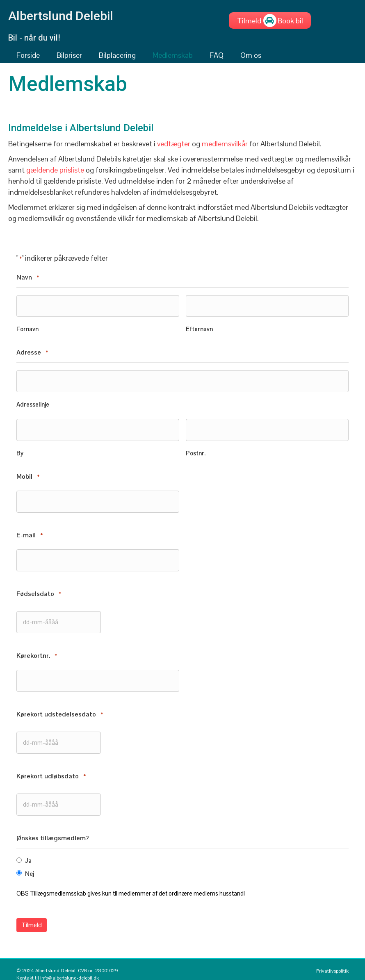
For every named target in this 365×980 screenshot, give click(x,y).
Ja (28, 852)
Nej (30, 865)
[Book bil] (290, 20)
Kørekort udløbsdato (51, 768)
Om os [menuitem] (251, 55)
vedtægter (174, 144)
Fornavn (27, 328)
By (20, 450)
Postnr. (196, 450)
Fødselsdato (39, 589)
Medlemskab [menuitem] (173, 55)
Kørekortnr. (37, 650)
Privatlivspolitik (332, 961)
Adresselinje (33, 402)
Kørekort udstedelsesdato (60, 708)
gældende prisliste (55, 170)
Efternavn (199, 328)
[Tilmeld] (249, 20)
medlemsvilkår (225, 144)
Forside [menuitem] (28, 55)
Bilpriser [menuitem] (69, 55)
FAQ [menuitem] (217, 55)
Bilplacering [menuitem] (117, 55)
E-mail (30, 531)
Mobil (28, 474)
